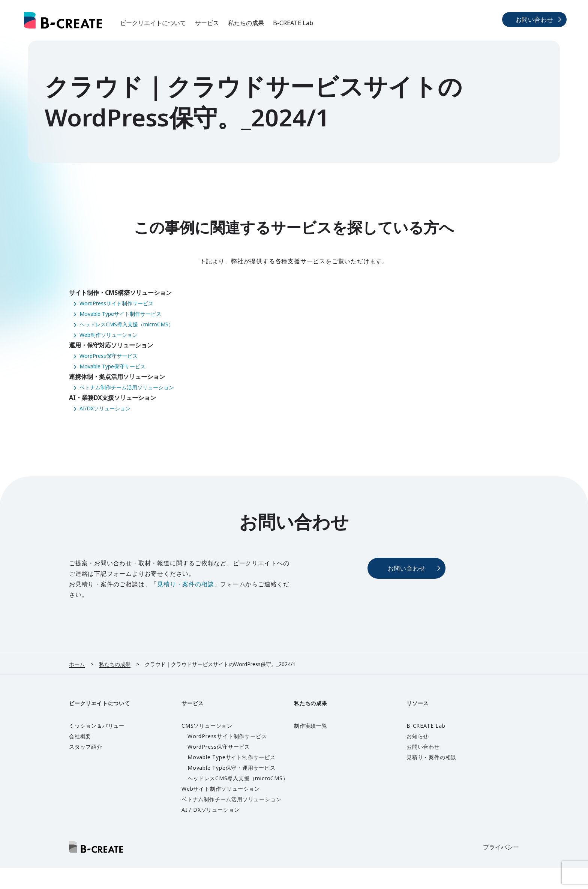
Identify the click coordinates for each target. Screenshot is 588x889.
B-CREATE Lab (293, 23)
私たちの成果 (246, 23)
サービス (207, 23)
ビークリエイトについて (153, 23)
